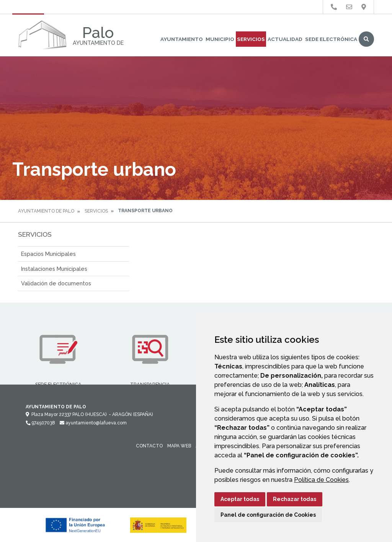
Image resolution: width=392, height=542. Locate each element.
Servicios (251, 39)
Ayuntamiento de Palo (46, 211)
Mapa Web (179, 446)
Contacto (149, 446)
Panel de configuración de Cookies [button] (268, 515)
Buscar (366, 39)
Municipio (220, 39)
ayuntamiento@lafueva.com (93, 423)
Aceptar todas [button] (240, 499)
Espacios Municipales (48, 254)
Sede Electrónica (331, 39)
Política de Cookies (321, 480)
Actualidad (285, 39)
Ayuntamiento (182, 39)
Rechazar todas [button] (295, 499)
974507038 (40, 423)
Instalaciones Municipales (54, 269)
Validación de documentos (56, 283)
